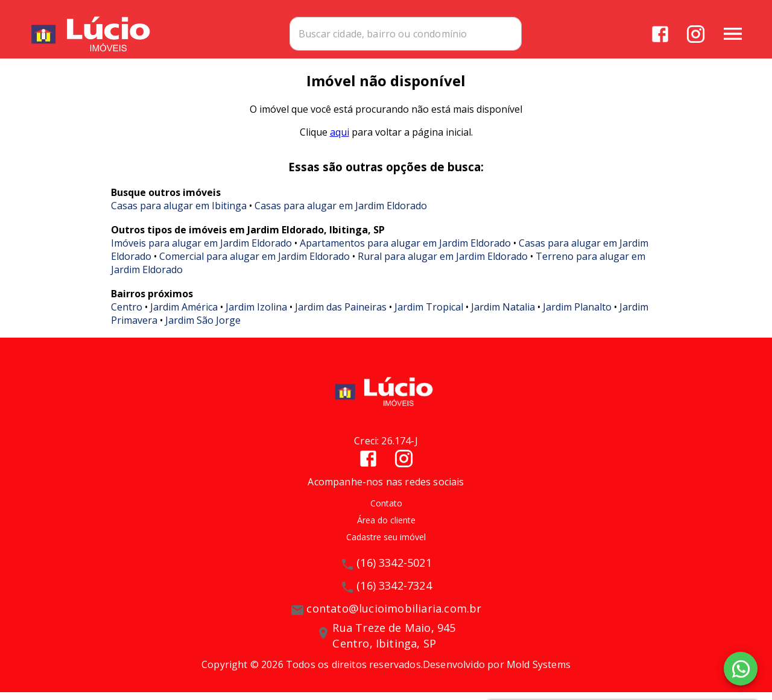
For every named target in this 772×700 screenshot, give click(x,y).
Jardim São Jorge (203, 328)
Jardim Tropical (429, 315)
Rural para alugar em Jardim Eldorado (443, 264)
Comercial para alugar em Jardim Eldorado (255, 264)
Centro (127, 315)
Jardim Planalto (577, 315)
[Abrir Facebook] (660, 33)
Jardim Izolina (256, 315)
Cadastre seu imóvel (386, 545)
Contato (386, 511)
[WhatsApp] (741, 669)
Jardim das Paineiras (341, 315)
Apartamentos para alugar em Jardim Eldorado (405, 251)
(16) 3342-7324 (394, 594)
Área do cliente (386, 528)
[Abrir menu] (732, 33)
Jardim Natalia (503, 315)
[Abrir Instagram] (695, 33)
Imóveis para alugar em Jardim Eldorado (201, 251)
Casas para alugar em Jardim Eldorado (341, 213)
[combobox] (453, 33)
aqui (340, 140)
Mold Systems (539, 672)
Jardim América (184, 315)
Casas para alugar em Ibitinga (179, 213)
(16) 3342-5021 (394, 571)
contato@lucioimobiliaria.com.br (394, 617)
